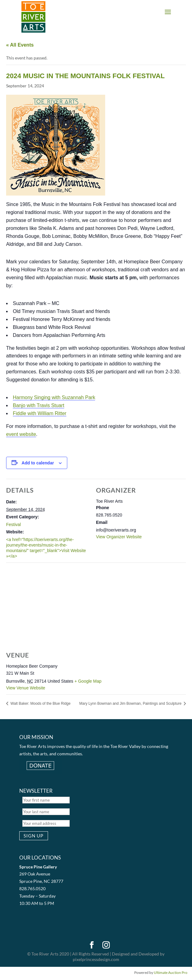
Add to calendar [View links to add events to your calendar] (38, 463)
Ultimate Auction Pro (171, 972)
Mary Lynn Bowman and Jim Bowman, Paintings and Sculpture (131, 704)
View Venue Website (26, 688)
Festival (13, 524)
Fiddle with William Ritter (40, 413)
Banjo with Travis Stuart (39, 405)
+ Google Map (88, 681)
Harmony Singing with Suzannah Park (54, 397)
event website (21, 434)
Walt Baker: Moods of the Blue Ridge (40, 704)
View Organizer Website (119, 537)
